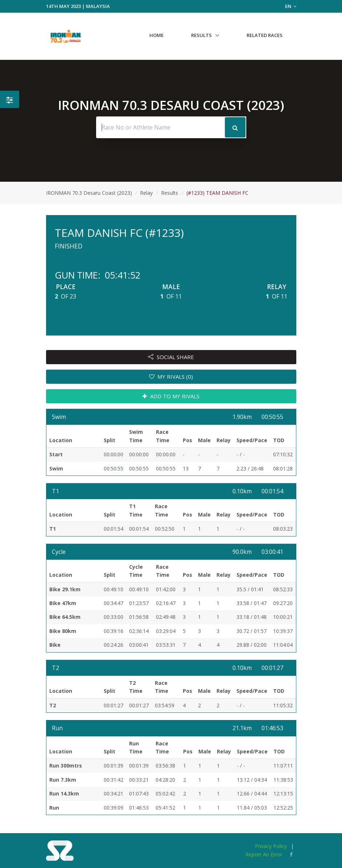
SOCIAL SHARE (171, 357)
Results (201, 35)
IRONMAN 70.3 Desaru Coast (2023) (89, 193)
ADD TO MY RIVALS (171, 396)
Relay (146, 193)
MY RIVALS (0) (171, 377)
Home (156, 35)
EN (291, 6)
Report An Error (264, 854)
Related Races (265, 35)
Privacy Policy (271, 846)
